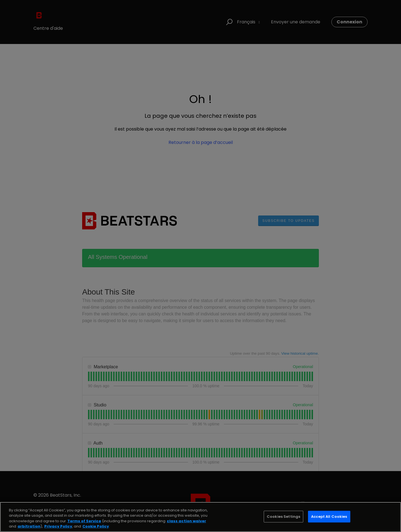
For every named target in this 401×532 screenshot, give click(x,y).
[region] (200, 517)
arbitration (29, 526)
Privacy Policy (58, 526)
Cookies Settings (283, 517)
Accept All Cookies (329, 517)
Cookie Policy (96, 526)
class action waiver (186, 521)
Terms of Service (84, 521)
